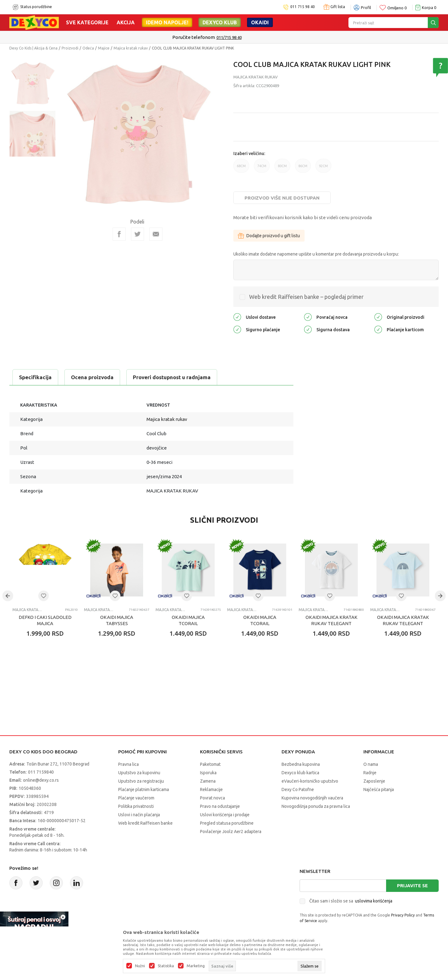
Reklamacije (211, 789)
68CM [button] (241, 168)
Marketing (196, 966)
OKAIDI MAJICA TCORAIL (188, 620)
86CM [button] (303, 168)
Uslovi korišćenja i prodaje (225, 815)
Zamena (208, 781)
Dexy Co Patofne (298, 789)
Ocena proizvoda (92, 377)
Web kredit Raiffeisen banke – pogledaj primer (306, 297)
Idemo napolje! (167, 22)
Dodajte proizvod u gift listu (269, 236)
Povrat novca (212, 798)
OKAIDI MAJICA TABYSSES (117, 620)
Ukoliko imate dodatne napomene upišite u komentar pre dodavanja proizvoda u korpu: (316, 254)
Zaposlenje (374, 781)
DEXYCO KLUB (220, 22)
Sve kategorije (87, 22)
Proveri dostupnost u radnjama (172, 377)
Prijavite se (412, 886)
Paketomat (210, 764)
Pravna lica (128, 764)
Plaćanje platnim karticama (144, 789)
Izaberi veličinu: (249, 153)
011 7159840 (41, 772)
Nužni (140, 966)
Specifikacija (35, 377)
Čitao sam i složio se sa (351, 901)
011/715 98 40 (246, 37)
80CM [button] (282, 168)
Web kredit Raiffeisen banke (145, 823)
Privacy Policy (403, 915)
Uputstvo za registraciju (141, 781)
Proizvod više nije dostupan (282, 198)
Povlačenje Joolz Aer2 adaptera (231, 832)
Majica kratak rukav (131, 48)
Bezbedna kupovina (301, 764)
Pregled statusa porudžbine (227, 823)
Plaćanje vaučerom (136, 798)
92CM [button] (323, 168)
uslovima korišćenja (374, 901)
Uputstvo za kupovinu (139, 773)
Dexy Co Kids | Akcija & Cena (33, 48)
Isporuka (208, 773)
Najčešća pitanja (379, 789)
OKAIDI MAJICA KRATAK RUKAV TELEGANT (331, 620)
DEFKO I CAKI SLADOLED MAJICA (45, 620)
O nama (371, 764)
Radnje (370, 773)
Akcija (126, 22)
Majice (104, 48)
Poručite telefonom (211, 37)
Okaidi (260, 22)
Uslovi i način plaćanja (139, 815)
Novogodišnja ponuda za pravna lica (316, 806)
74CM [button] (262, 168)
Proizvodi (70, 48)
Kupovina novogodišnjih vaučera (312, 798)
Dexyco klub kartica (300, 773)
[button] (44, 596)
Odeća (88, 48)
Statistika (166, 966)
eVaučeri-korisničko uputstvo (310, 781)
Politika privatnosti (136, 806)
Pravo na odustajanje (220, 806)
